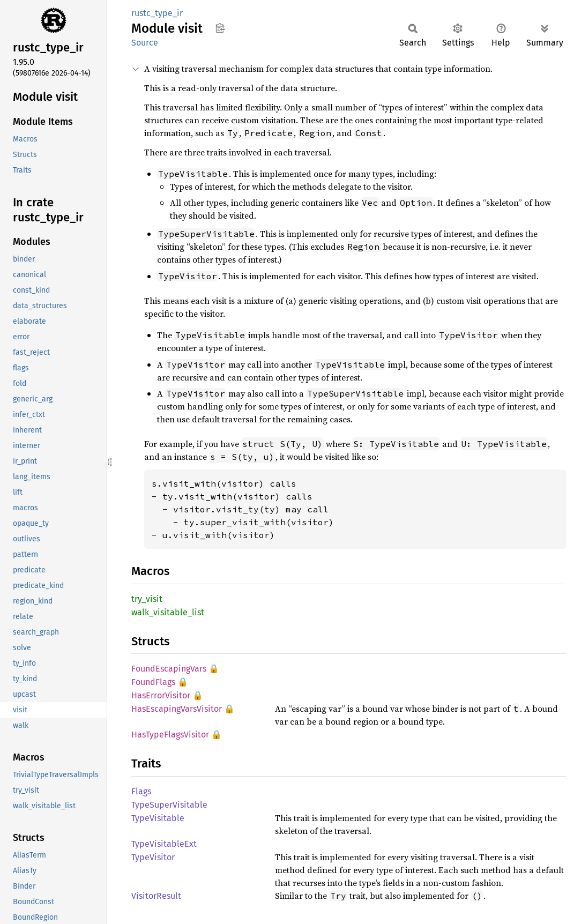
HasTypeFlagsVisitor (170, 735)
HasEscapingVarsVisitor (177, 709)
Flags (141, 791)
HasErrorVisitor (161, 695)
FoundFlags (153, 682)
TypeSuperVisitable (169, 805)
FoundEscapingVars (169, 669)
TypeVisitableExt (164, 844)
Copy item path (220, 28)
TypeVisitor (153, 857)
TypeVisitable (158, 818)
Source (145, 43)
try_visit (147, 599)
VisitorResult (156, 896)
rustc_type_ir (157, 13)
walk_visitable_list (168, 612)
